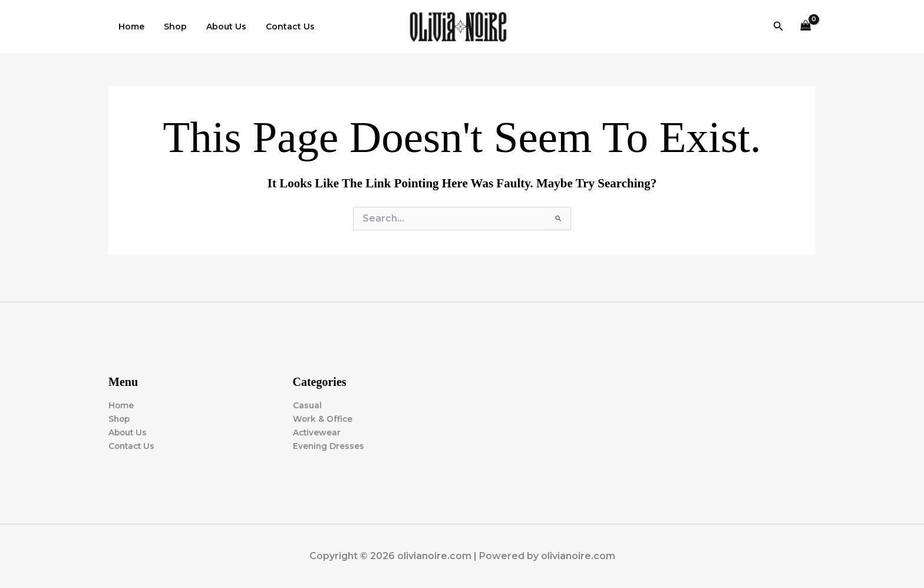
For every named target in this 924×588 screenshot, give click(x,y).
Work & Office (323, 419)
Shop (171, 27)
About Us (219, 27)
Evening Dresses (329, 446)
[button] (778, 27)
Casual (307, 405)
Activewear (317, 432)
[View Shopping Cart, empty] (806, 27)
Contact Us (280, 27)
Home (130, 27)
